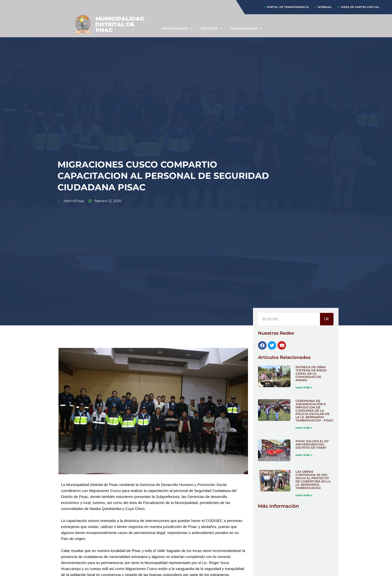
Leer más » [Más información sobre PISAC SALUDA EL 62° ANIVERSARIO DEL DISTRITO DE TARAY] (304, 455)
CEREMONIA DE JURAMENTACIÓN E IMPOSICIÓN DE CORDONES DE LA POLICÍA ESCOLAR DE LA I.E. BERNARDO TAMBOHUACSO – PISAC (314, 411)
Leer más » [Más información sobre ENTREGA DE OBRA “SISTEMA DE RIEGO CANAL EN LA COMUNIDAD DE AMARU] (304, 387)
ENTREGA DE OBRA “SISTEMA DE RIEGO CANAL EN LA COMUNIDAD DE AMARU (311, 374)
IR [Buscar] (327, 319)
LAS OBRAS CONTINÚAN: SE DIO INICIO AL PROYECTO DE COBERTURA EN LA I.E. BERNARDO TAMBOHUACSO (313, 480)
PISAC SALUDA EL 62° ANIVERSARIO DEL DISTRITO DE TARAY (312, 444)
